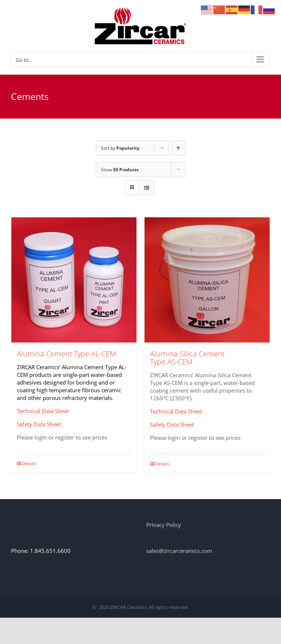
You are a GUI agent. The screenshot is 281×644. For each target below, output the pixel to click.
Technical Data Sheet (43, 411)
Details (29, 463)
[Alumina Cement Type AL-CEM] (74, 280)
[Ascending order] (178, 148)
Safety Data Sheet (39, 424)
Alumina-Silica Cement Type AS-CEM (187, 358)
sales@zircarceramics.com (179, 551)
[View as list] (147, 188)
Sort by (120, 148)
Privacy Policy (164, 525)
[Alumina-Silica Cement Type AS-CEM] (207, 280)
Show (120, 170)
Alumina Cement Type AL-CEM (66, 354)
